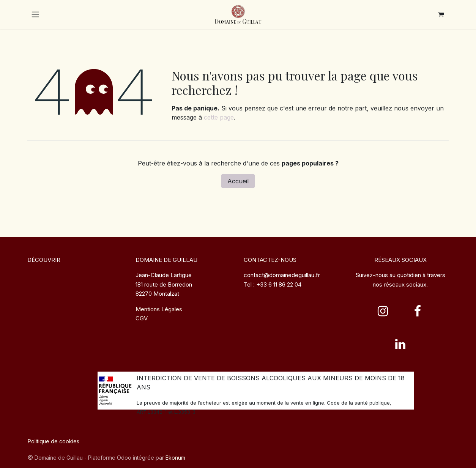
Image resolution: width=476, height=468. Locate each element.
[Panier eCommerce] (441, 14)
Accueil (238, 181)
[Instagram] (383, 311)
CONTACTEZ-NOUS (270, 260)
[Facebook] (418, 311)
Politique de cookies (54, 441)
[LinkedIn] (400, 344)
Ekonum (175, 458)
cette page (219, 117)
